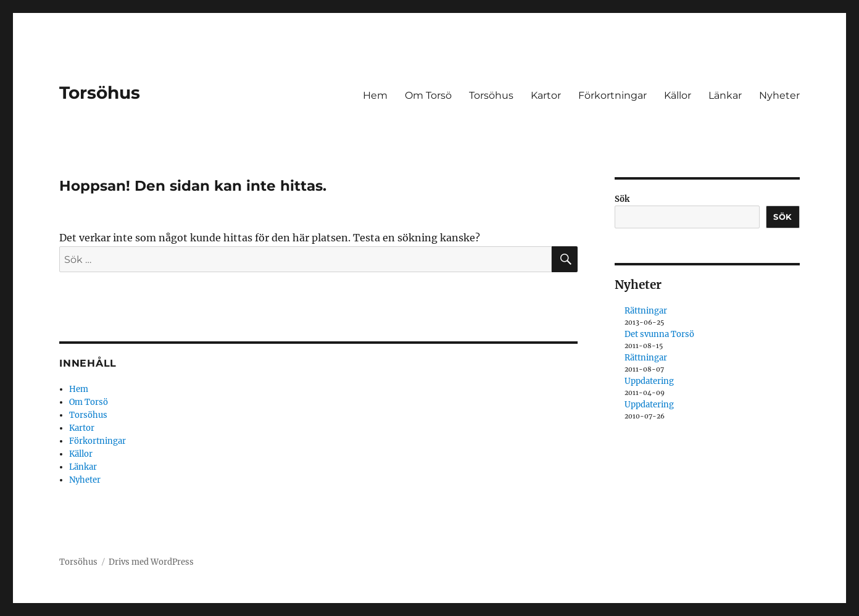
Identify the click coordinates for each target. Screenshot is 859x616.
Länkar (725, 95)
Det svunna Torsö (659, 334)
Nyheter (779, 95)
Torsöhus (100, 93)
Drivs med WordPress (151, 562)
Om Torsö (428, 95)
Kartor (546, 95)
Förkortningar (612, 95)
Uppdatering (649, 381)
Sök (622, 199)
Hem (375, 95)
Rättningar (646, 311)
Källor (678, 95)
